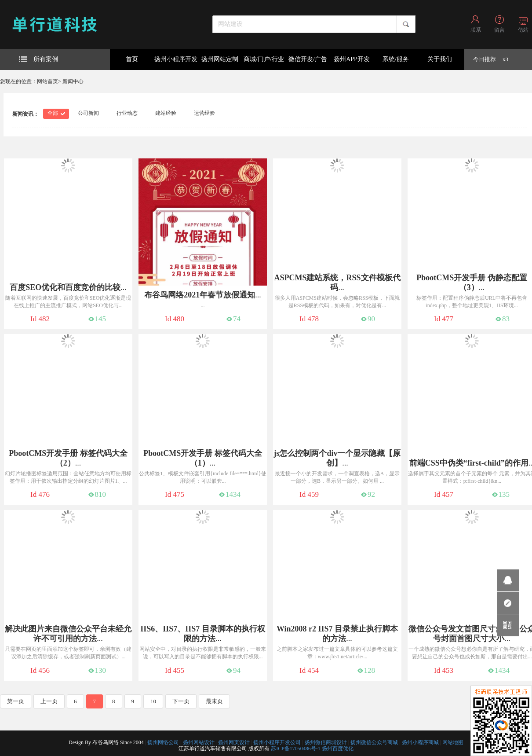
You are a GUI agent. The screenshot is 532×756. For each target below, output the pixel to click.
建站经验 (166, 113)
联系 (476, 30)
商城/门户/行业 (264, 59)
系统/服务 (396, 59)
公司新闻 (88, 113)
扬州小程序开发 (176, 59)
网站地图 (453, 742)
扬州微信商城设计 (326, 742)
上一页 (49, 701)
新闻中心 (73, 81)
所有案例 (38, 59)
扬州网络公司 (163, 742)
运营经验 (204, 113)
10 (153, 701)
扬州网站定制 (220, 59)
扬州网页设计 (234, 742)
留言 (499, 30)
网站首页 (47, 81)
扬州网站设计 (199, 742)
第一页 (16, 701)
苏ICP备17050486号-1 (296, 749)
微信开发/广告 (308, 59)
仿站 (523, 30)
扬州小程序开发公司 (277, 742)
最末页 (214, 701)
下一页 (181, 701)
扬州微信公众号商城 (374, 742)
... (68, 287)
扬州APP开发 (352, 59)
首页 (132, 59)
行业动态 (127, 113)
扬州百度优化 (338, 749)
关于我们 (440, 59)
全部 (53, 113)
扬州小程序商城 (420, 742)
